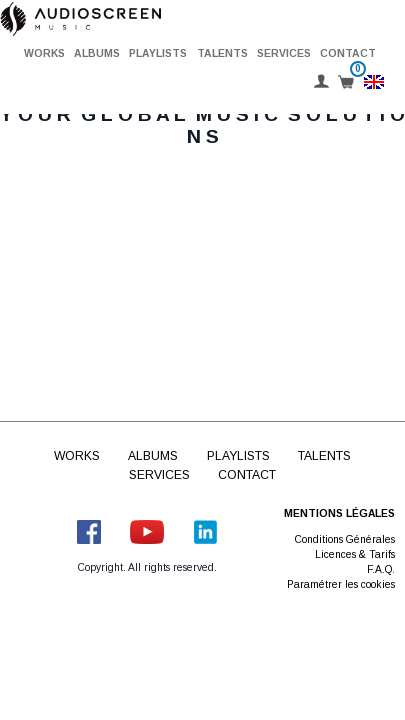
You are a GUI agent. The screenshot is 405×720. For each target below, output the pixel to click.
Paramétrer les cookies (341, 584)
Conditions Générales (345, 539)
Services (284, 53)
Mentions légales (339, 513)
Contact (348, 53)
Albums (97, 53)
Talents (222, 53)
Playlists (158, 53)
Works (44, 53)
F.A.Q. (381, 569)
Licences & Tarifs (355, 554)
